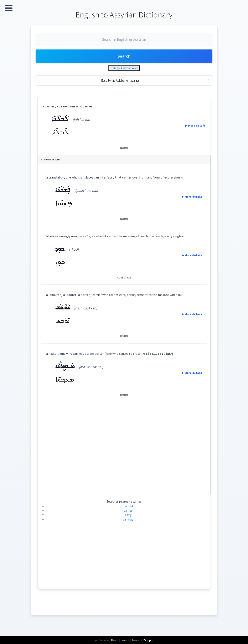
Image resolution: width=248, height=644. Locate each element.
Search (124, 56)
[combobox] (124, 41)
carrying (128, 519)
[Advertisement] (124, 447)
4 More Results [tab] (51, 160)
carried (128, 506)
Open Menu (9, 8)
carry (128, 515)
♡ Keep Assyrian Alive (124, 68)
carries (128, 510)
